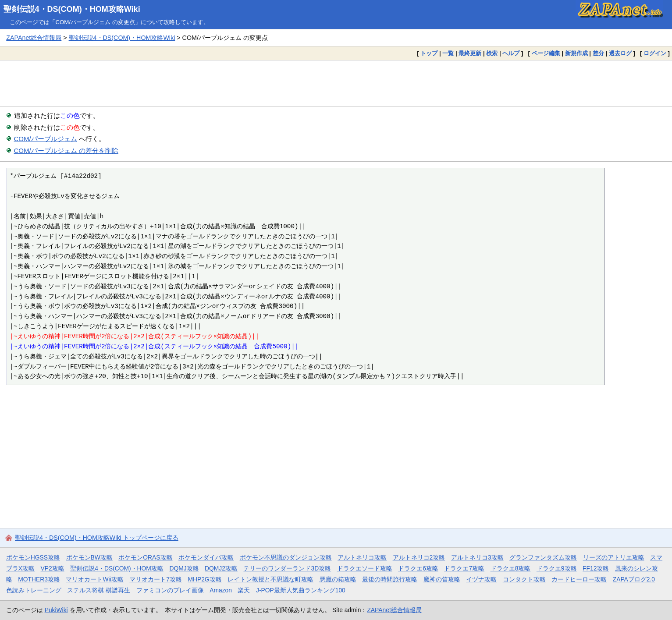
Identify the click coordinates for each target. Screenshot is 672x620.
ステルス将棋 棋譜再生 (99, 590)
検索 (492, 53)
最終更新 (470, 53)
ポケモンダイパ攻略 (206, 557)
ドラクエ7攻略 (464, 568)
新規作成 (576, 53)
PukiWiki (56, 610)
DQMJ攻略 (184, 568)
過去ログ (620, 53)
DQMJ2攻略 (221, 568)
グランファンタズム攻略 (543, 557)
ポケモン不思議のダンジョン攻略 (286, 557)
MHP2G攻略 (204, 579)
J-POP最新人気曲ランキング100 (301, 590)
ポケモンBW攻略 (89, 557)
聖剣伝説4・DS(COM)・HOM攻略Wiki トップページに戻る (97, 538)
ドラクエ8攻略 (511, 568)
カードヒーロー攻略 (579, 579)
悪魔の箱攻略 (338, 579)
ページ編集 (546, 53)
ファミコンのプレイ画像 (170, 590)
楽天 (244, 590)
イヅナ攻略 (481, 579)
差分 (598, 53)
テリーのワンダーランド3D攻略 (287, 568)
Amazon (221, 590)
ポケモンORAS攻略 (145, 557)
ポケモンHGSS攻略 (33, 557)
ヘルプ (511, 53)
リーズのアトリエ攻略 (614, 557)
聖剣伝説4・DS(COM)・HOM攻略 (117, 568)
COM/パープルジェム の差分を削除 (66, 151)
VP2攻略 (53, 568)
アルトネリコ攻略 (362, 557)
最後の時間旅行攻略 (390, 579)
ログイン (655, 53)
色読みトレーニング (34, 590)
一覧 (448, 53)
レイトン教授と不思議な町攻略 (270, 579)
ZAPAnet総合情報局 (34, 38)
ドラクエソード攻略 (365, 568)
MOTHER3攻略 (39, 579)
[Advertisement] (336, 83)
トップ (429, 53)
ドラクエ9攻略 (557, 568)
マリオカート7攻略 (156, 579)
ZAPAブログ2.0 (634, 579)
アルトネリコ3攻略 (477, 557)
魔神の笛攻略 (442, 579)
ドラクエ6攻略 (418, 568)
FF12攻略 (596, 568)
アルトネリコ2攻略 (419, 557)
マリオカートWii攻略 (94, 579)
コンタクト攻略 (524, 579)
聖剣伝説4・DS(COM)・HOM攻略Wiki (72, 9)
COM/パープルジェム (46, 139)
